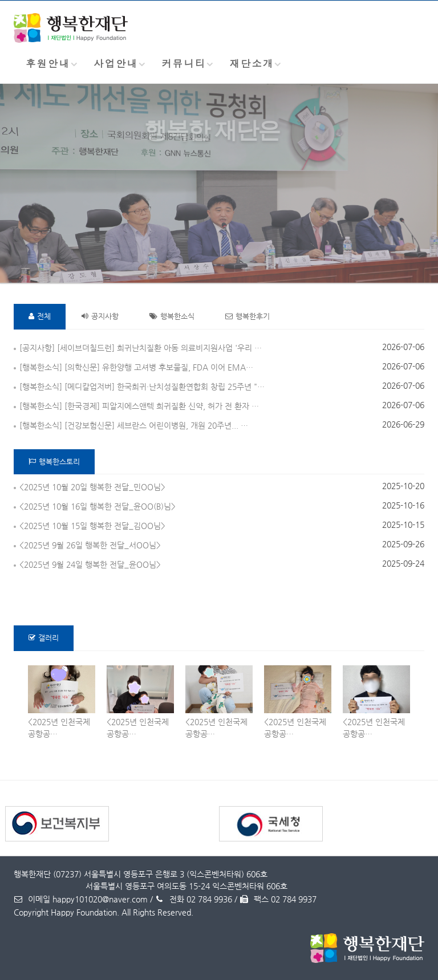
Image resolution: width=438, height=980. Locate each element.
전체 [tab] (40, 316)
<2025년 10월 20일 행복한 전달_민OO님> (92, 487)
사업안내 (116, 63)
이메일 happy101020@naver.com (81, 899)
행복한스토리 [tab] (54, 461)
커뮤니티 (184, 63)
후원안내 (48, 63)
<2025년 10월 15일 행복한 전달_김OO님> (92, 526)
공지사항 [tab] (100, 316)
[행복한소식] (41, 367)
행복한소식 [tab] (172, 316)
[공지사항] (37, 348)
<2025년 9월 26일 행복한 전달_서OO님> (90, 545)
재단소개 (252, 63)
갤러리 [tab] (44, 638)
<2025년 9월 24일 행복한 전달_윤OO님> (90, 564)
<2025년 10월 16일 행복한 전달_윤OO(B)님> (98, 506)
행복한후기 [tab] (248, 316)
